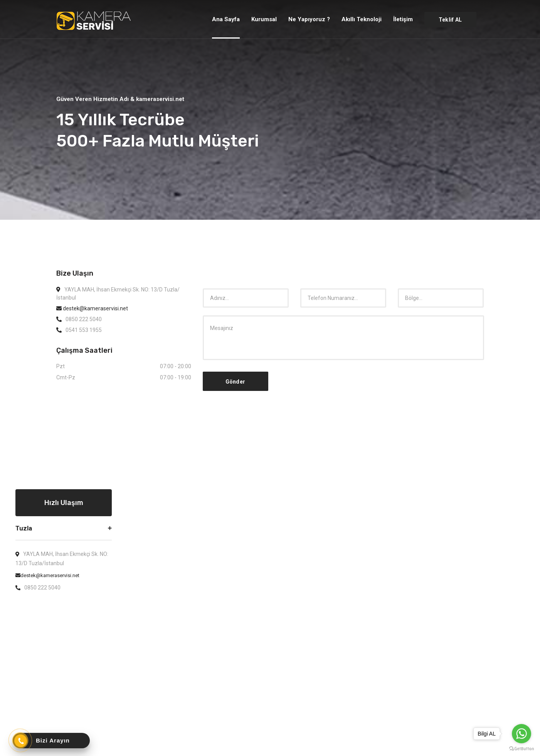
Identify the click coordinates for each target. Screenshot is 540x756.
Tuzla (24, 528)
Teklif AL (450, 20)
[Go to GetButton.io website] (521, 748)
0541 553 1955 (84, 330)
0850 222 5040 (84, 319)
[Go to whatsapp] (521, 734)
